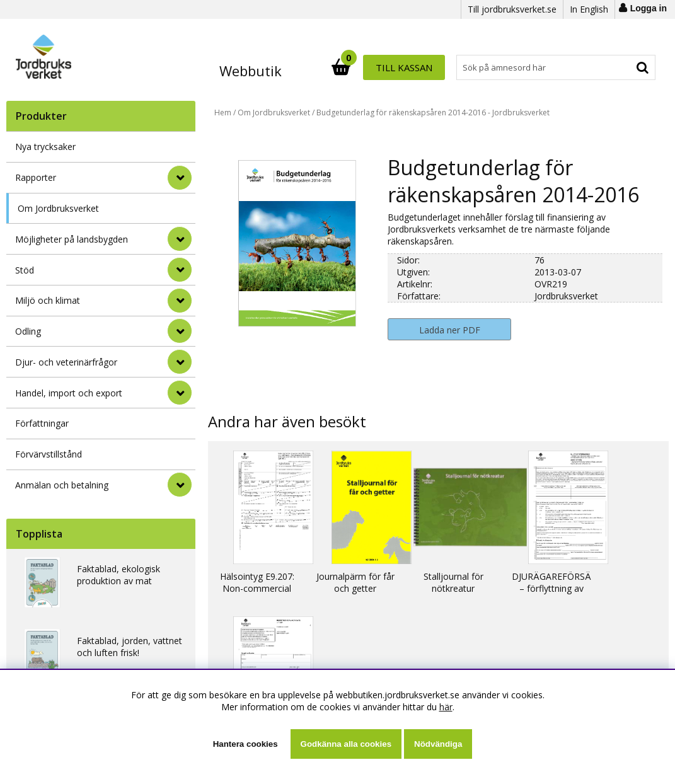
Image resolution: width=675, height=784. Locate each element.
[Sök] (393, 67)
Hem (223, 112)
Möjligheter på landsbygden (72, 239)
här (446, 707)
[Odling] (180, 331)
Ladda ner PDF (450, 330)
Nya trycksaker (45, 147)
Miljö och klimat (48, 300)
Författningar (42, 423)
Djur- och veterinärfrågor (66, 362)
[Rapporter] (180, 178)
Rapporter (36, 177)
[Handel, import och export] (180, 393)
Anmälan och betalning (62, 485)
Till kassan (614, 67)
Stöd (25, 270)
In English (589, 9)
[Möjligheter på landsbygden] (180, 239)
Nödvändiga (438, 744)
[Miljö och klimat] (180, 301)
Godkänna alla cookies (346, 744)
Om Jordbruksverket (58, 208)
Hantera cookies (245, 744)
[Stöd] (180, 270)
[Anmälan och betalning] (180, 485)
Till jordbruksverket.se (512, 9)
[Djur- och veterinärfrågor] (180, 362)
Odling (28, 331)
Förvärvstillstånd (49, 454)
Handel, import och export (69, 393)
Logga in (649, 8)
